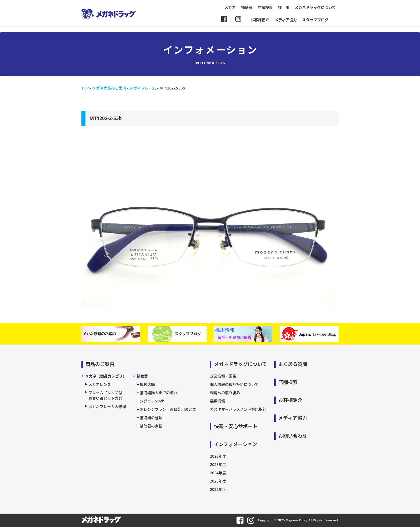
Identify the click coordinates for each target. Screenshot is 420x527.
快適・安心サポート (236, 426)
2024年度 (218, 473)
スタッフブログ (315, 20)
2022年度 (218, 489)
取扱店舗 (147, 384)
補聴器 (247, 7)
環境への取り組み (225, 393)
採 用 (284, 7)
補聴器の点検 (151, 426)
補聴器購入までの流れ (159, 393)
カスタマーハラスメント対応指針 (238, 409)
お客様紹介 (260, 20)
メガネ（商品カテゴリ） (106, 376)
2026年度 (218, 456)
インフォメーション (236, 444)
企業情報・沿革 (223, 376)
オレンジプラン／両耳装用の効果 (168, 409)
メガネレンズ (100, 384)
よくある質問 (293, 364)
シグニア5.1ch (152, 401)
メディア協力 (286, 20)
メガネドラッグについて (315, 7)
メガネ (230, 7)
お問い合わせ (293, 436)
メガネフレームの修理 (107, 407)
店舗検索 (265, 7)
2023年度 (218, 481)
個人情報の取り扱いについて (234, 384)
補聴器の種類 (151, 418)
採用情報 (217, 401)
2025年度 (218, 464)
